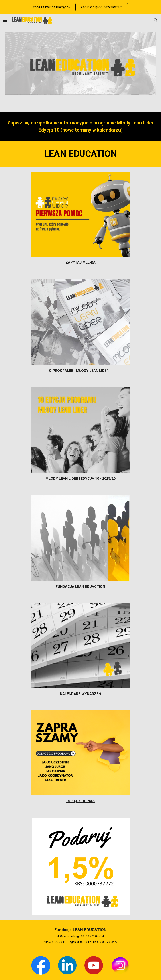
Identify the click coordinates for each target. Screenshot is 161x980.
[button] (5, 20)
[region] (80, 7)
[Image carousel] (80, 63)
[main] (80, 126)
